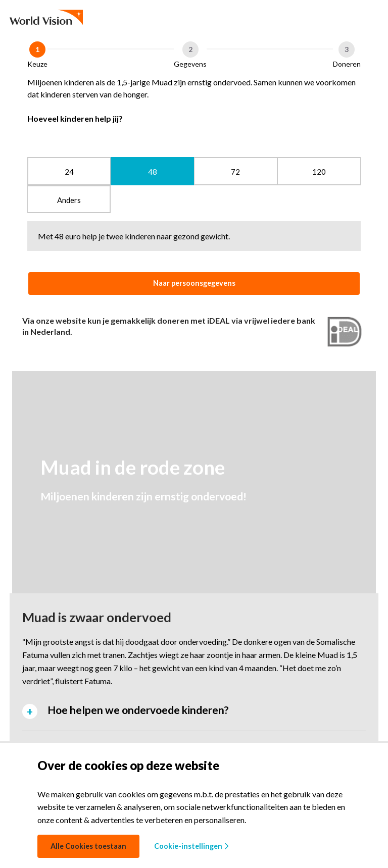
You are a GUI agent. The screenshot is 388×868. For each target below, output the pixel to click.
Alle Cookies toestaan (88, 846)
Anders (69, 200)
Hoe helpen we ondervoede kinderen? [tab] (138, 710)
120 (319, 172)
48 (153, 172)
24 (69, 172)
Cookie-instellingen (191, 846)
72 (235, 172)
